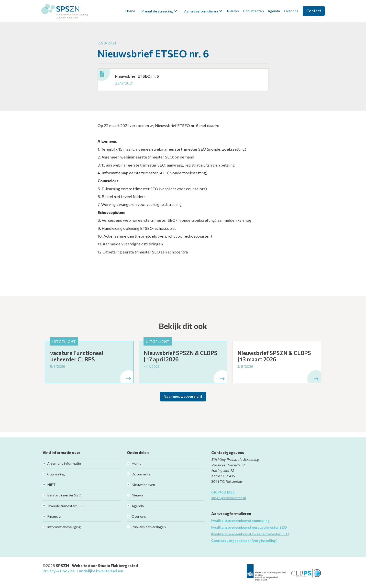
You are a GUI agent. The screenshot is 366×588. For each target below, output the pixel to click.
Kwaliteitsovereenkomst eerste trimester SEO (249, 527)
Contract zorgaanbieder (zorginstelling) (244, 540)
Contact (314, 11)
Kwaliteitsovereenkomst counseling (240, 520)
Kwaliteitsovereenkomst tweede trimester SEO (250, 534)
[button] (159, 11)
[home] (65, 11)
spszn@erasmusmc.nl (229, 498)
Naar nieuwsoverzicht (183, 396)
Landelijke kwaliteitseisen (100, 571)
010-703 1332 (223, 492)
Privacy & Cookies (59, 571)
